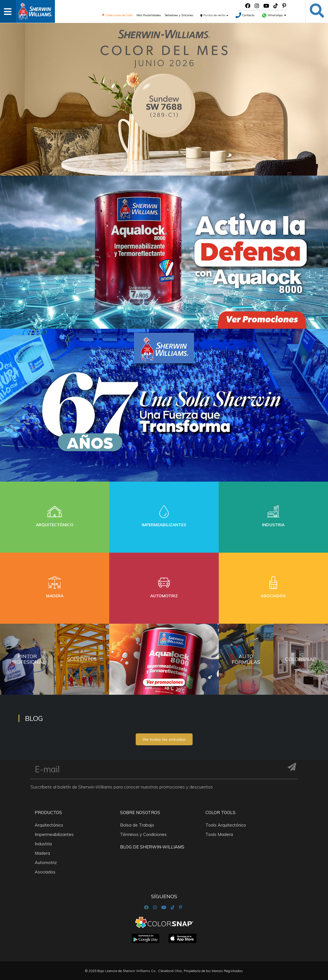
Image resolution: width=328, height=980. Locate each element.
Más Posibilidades (149, 15)
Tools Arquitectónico (226, 825)
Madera (42, 853)
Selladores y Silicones (179, 15)
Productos (48, 812)
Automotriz (46, 863)
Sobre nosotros (140, 812)
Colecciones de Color (117, 15)
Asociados (45, 872)
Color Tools (220, 812)
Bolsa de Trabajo (137, 825)
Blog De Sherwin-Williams (152, 847)
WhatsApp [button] (274, 15)
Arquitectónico (49, 825)
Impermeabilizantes (54, 834)
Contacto (245, 15)
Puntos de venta (214, 15)
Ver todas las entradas (164, 739)
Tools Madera (219, 834)
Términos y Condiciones (143, 834)
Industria (43, 844)
